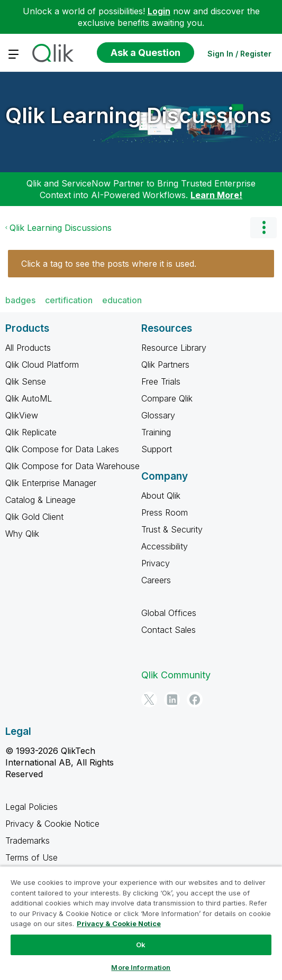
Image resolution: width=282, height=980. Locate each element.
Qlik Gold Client (34, 517)
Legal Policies (31, 807)
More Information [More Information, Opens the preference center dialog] (141, 967)
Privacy (156, 563)
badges (20, 300)
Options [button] (263, 228)
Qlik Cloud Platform (42, 365)
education (122, 300)
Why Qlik (22, 534)
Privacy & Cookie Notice (52, 824)
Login (159, 11)
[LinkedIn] (172, 699)
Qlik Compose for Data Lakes (62, 449)
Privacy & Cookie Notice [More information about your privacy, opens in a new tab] (119, 923)
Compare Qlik (167, 398)
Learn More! (216, 195)
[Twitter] (149, 699)
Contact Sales (169, 630)
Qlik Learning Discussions (138, 115)
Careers (156, 580)
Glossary (158, 415)
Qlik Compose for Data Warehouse (72, 466)
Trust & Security (172, 529)
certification (69, 300)
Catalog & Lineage (40, 500)
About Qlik (161, 496)
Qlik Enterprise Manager (51, 483)
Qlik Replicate (31, 432)
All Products (28, 348)
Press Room (165, 512)
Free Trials (161, 381)
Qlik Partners (165, 365)
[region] (141, 923)
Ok (141, 945)
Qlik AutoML (29, 398)
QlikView (22, 415)
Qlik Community (176, 675)
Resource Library (174, 348)
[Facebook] (195, 699)
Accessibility (165, 546)
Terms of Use (31, 857)
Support (157, 449)
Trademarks (28, 841)
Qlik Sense (26, 381)
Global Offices (169, 613)
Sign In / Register (239, 54)
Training (156, 432)
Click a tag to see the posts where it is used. (109, 264)
